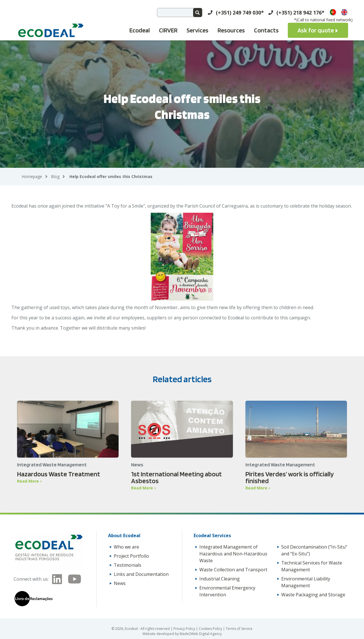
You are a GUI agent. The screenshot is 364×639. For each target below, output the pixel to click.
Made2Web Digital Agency (201, 634)
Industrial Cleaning (220, 579)
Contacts (266, 30)
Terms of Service (239, 629)
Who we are (126, 547)
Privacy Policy (185, 629)
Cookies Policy (211, 629)
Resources (231, 30)
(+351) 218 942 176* (300, 13)
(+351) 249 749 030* (240, 13)
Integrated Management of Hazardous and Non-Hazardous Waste (233, 554)
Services (197, 30)
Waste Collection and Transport (233, 570)
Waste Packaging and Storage (313, 595)
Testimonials (128, 565)
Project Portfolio (131, 556)
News (120, 583)
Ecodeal (140, 30)
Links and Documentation (141, 574)
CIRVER (168, 30)
